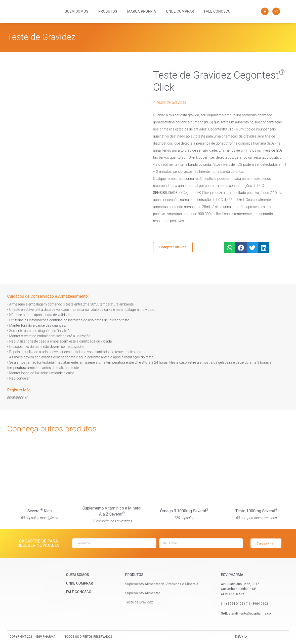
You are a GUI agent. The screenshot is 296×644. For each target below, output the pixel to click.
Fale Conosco (217, 11)
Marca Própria (142, 11)
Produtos (108, 11)
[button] (230, 248)
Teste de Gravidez (41, 37)
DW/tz (241, 637)
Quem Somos (76, 11)
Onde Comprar (180, 11)
